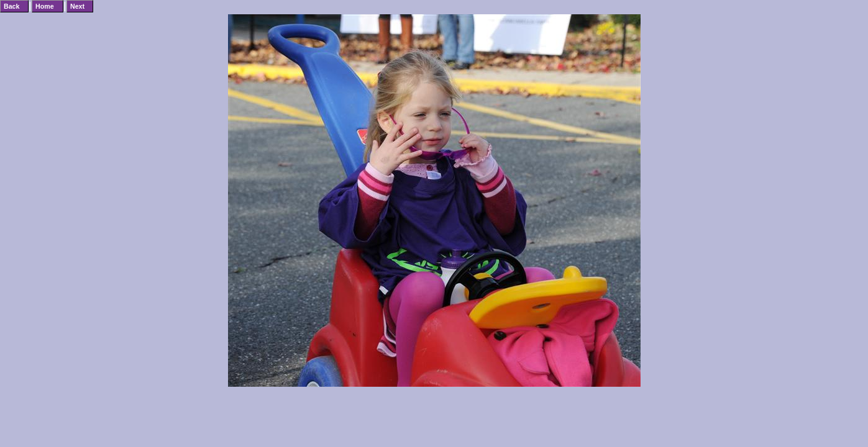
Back (11, 6)
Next (77, 6)
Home (45, 6)
